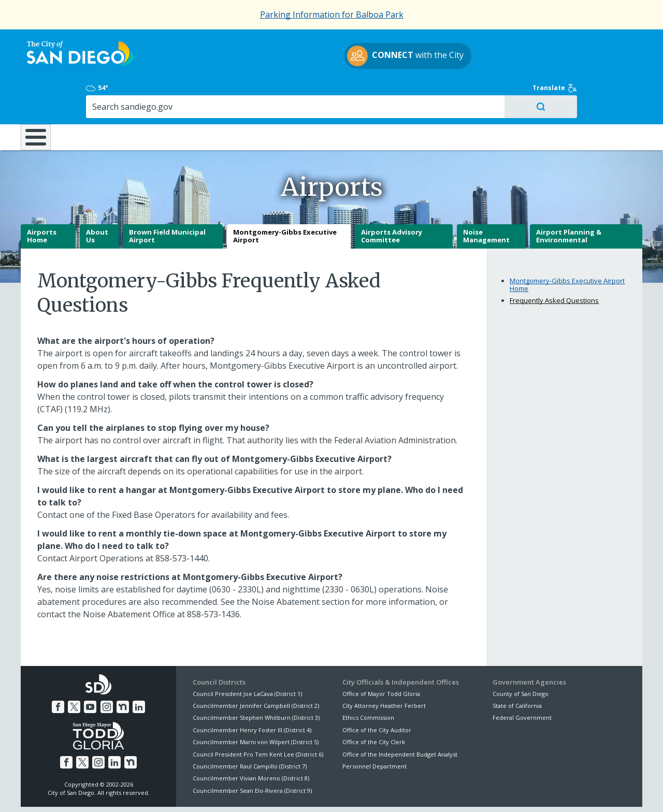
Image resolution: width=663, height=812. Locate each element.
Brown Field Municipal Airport (167, 200)
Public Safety (489, 93)
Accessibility (309, 792)
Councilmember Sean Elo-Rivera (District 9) (252, 754)
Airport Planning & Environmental (569, 200)
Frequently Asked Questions (554, 264)
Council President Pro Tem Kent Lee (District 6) (258, 717)
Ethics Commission (368, 681)
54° (498, 42)
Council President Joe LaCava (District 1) (247, 657)
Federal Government (522, 681)
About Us (97, 200)
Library (390, 93)
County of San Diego (521, 657)
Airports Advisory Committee (392, 200)
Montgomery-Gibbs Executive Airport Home (567, 248)
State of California (517, 669)
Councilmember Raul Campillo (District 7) (250, 730)
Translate (620, 42)
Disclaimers (202, 792)
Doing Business (295, 93)
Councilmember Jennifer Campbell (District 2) (256, 669)
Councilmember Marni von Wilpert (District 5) (256, 706)
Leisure (108, 93)
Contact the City (450, 792)
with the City (329, 57)
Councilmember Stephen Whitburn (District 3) (256, 681)
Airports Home (42, 200)
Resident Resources (201, 93)
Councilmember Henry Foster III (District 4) (252, 694)
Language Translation (377, 792)
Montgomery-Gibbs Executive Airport (285, 200)
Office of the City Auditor (377, 694)
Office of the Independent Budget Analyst (400, 717)
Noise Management (486, 200)
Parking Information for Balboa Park (332, 15)
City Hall (590, 93)
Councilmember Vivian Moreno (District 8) (251, 742)
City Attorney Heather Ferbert (384, 669)
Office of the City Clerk (374, 706)
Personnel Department (374, 730)
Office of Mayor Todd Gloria (381, 657)
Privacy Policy (255, 792)
